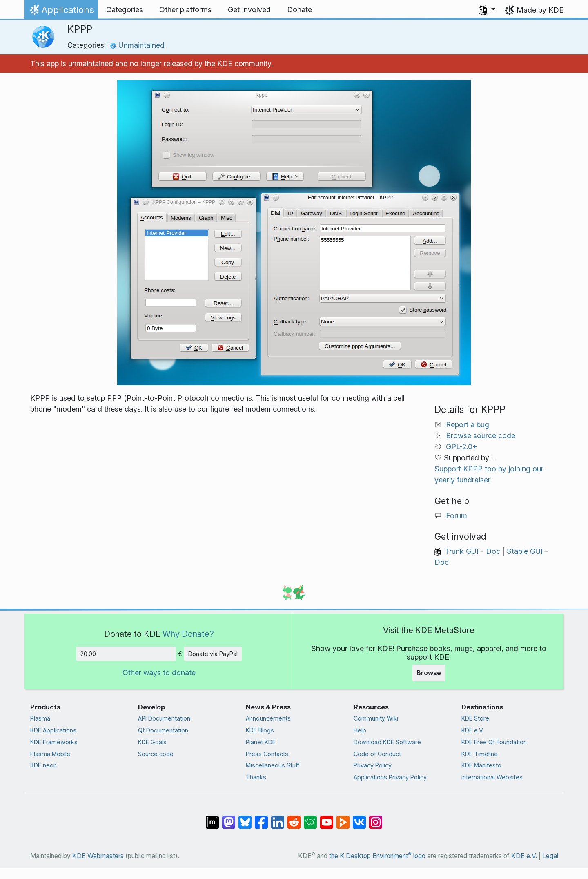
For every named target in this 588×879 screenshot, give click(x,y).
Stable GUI (525, 551)
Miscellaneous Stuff (273, 765)
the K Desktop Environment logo (377, 856)
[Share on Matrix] (212, 818)
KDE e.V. (473, 730)
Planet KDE (261, 742)
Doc (493, 551)
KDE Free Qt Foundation (494, 742)
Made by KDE (540, 10)
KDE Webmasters (98, 856)
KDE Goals (152, 742)
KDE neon (43, 765)
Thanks (256, 777)
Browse (429, 673)
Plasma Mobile (50, 754)
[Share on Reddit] (294, 818)
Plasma (40, 718)
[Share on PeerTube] (343, 818)
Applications (61, 12)
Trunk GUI (462, 551)
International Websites (492, 777)
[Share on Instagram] (376, 818)
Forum (457, 516)
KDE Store (475, 718)
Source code (156, 754)
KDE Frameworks (54, 742)
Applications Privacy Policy (390, 777)
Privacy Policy (373, 765)
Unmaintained (137, 45)
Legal (550, 856)
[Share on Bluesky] (245, 818)
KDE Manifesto (481, 765)
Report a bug (468, 425)
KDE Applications (53, 730)
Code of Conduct (377, 754)
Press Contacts (267, 754)
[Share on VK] (359, 818)
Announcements (268, 718)
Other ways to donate (159, 673)
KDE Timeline (480, 754)
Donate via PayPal (213, 654)
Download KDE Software (387, 742)
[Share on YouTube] (327, 818)
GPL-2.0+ (462, 447)
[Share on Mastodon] (229, 818)
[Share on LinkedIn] (278, 818)
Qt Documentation (163, 730)
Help (360, 730)
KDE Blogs (260, 730)
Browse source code (481, 436)
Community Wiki (376, 718)
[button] (487, 10)
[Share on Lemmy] (310, 818)
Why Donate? (188, 634)
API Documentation (164, 718)
